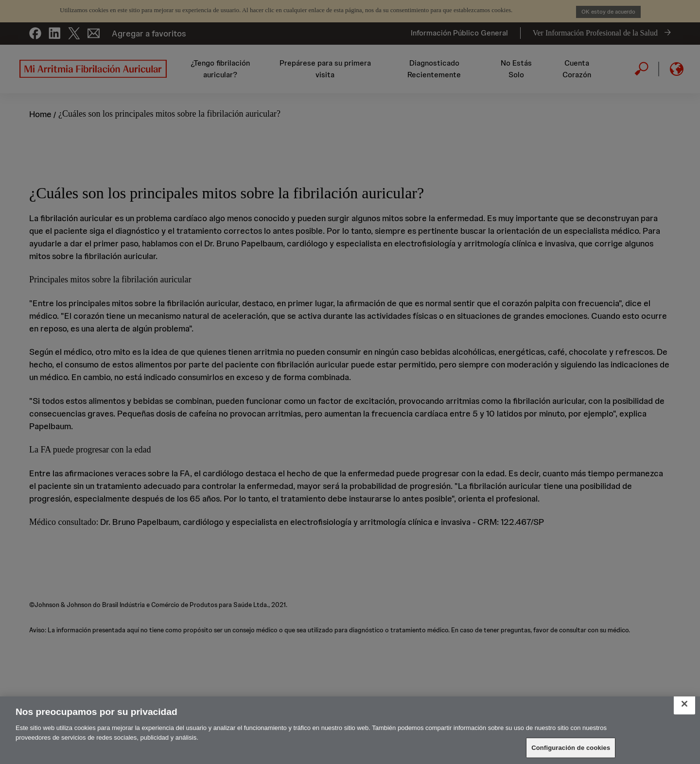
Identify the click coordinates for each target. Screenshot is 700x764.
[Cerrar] (684, 704)
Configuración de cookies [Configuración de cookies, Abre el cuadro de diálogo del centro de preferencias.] (571, 748)
